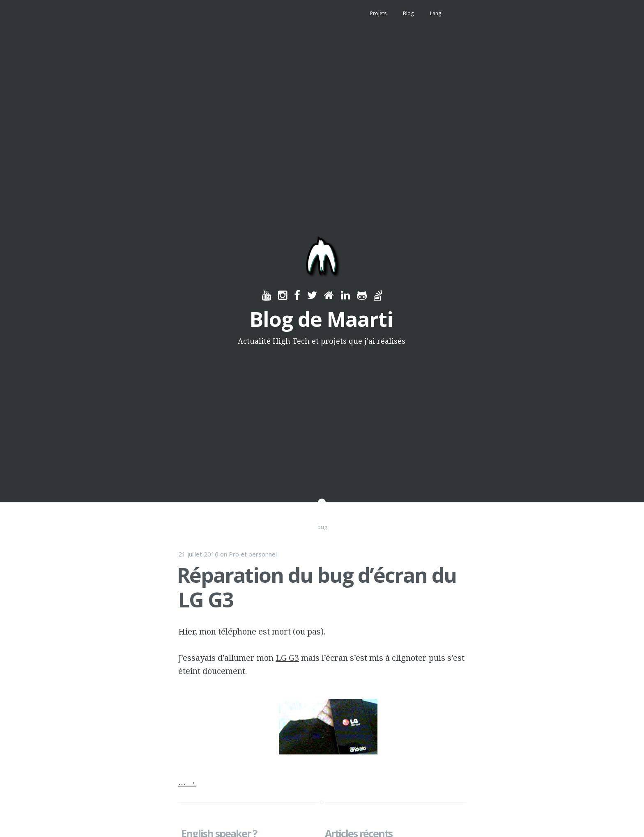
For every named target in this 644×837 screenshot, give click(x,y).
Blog (408, 13)
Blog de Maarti (321, 319)
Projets (378, 13)
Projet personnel (253, 554)
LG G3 (287, 658)
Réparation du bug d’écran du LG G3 (317, 587)
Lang (436, 13)
